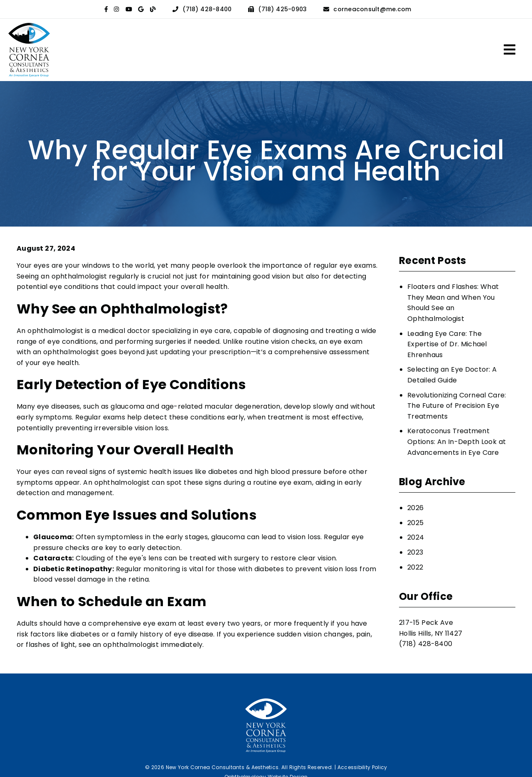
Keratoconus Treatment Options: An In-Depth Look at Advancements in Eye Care (457, 442)
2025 (415, 523)
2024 (416, 537)
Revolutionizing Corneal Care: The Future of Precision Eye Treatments (457, 406)
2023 (415, 552)
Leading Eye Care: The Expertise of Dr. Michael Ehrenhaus (447, 344)
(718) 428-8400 (207, 9)
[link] (106, 9)
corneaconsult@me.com (372, 9)
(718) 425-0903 (282, 9)
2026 (415, 508)
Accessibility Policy (362, 767)
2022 (415, 567)
